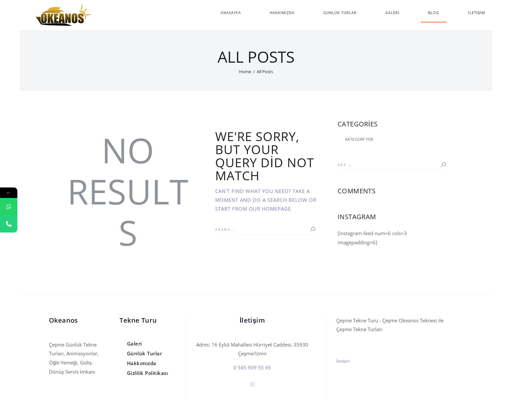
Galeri (135, 344)
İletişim (343, 361)
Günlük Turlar (145, 353)
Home (245, 72)
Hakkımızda (142, 363)
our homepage (270, 209)
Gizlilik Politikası (148, 373)
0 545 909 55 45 (252, 367)
